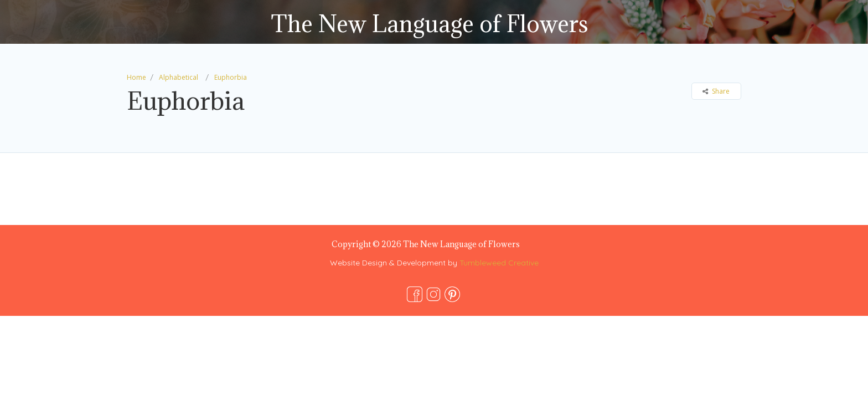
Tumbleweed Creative (499, 263)
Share (716, 91)
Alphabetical (179, 77)
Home (136, 77)
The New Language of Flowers (430, 24)
